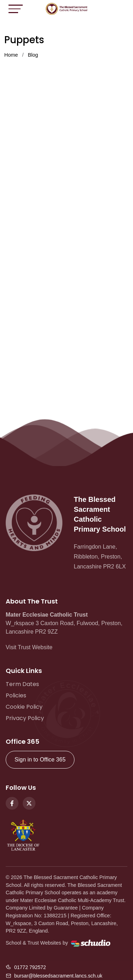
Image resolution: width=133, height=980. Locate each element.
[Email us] (54, 976)
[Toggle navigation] (16, 9)
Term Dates (22, 684)
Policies (16, 695)
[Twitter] (29, 803)
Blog (33, 55)
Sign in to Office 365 (40, 760)
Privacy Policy (25, 718)
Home (11, 55)
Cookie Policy (24, 707)
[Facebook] (12, 803)
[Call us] (26, 967)
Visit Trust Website (29, 647)
